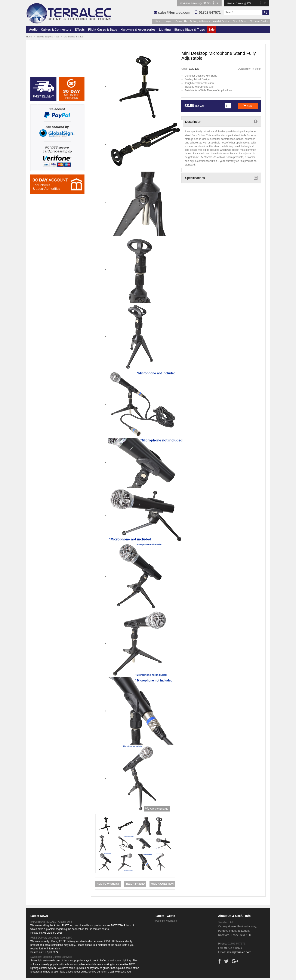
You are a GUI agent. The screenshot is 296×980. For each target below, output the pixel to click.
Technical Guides (259, 21)
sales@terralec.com (174, 13)
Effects (80, 30)
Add (248, 106)
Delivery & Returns (200, 21)
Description (221, 121)
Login (168, 21)
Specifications (221, 178)
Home (158, 21)
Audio (33, 30)
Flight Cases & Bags (103, 30)
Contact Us (181, 21)
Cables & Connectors (56, 30)
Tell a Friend (135, 884)
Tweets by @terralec (165, 921)
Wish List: (186, 3)
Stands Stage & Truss (189, 30)
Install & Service (221, 21)
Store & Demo (240, 21)
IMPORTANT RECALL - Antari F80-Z (51, 922)
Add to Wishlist (108, 884)
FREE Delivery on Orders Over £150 (51, 938)
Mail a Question (162, 884)
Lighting (165, 30)
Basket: (232, 3)
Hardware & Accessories (138, 30)
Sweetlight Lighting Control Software (51, 957)
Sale (211, 30)
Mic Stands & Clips (73, 37)
